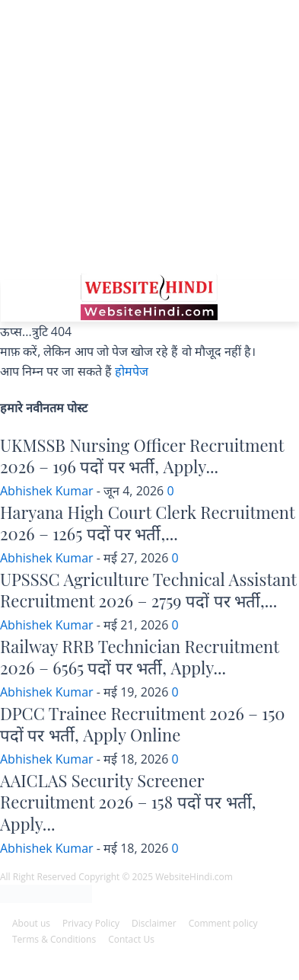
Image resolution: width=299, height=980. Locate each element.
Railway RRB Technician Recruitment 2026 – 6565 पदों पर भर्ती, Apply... (140, 657)
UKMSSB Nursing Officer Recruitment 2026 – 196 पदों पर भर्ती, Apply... (142, 456)
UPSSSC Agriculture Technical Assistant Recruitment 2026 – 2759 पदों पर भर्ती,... (148, 590)
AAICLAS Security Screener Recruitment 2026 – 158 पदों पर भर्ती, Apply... (128, 802)
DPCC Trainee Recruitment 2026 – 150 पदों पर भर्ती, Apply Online (143, 724)
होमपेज (132, 371)
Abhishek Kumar (47, 491)
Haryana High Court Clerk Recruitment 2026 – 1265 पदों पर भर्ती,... (147, 523)
